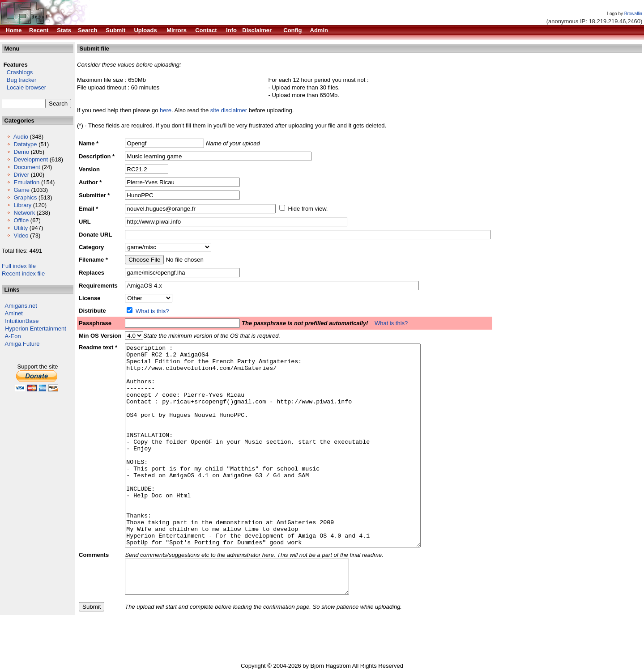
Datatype (25, 144)
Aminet (14, 313)
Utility (21, 228)
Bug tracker (19, 80)
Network (24, 213)
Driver (21, 175)
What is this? (152, 311)
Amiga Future (22, 344)
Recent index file (23, 274)
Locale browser (24, 87)
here (166, 110)
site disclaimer (229, 110)
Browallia (633, 14)
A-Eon (13, 336)
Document (27, 167)
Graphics (25, 197)
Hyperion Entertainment (36, 329)
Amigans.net (21, 306)
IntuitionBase (22, 321)
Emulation (26, 182)
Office (21, 220)
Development (31, 159)
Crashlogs (17, 72)
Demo (21, 152)
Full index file (19, 266)
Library (22, 205)
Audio (21, 137)
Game (21, 190)
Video (21, 235)
